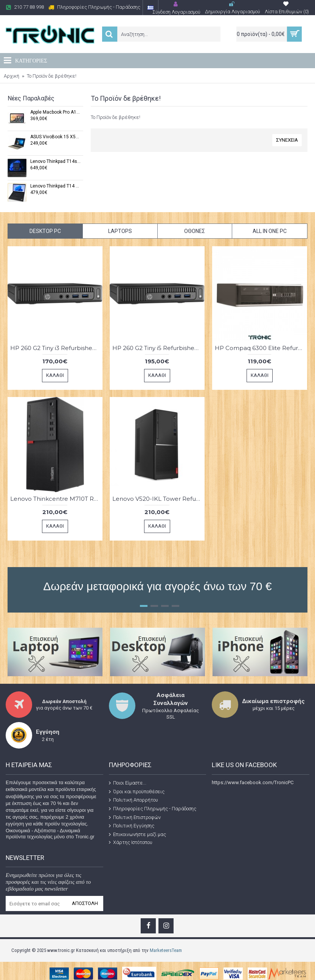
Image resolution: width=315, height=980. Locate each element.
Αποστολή (85, 903)
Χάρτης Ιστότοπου (131, 842)
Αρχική (12, 76)
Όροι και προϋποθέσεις (137, 792)
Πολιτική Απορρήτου (133, 800)
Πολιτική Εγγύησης (132, 826)
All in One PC (270, 231)
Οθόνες (195, 231)
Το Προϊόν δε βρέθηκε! (52, 76)
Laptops (120, 231)
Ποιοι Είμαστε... (128, 783)
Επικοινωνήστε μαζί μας (137, 835)
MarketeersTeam (166, 950)
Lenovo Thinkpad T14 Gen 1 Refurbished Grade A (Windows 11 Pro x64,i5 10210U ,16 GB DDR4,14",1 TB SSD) (55, 186)
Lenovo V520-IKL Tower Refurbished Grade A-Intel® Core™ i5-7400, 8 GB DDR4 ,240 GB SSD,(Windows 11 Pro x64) (158, 499)
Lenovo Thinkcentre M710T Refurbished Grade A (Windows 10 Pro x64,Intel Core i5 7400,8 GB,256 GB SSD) (56, 499)
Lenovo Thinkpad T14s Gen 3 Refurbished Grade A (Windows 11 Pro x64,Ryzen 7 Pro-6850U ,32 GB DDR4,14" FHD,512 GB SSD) (55, 162)
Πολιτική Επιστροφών (135, 817)
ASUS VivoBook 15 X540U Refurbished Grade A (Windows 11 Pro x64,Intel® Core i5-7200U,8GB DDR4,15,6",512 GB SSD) (55, 137)
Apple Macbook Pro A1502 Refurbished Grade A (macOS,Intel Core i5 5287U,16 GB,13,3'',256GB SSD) (55, 112)
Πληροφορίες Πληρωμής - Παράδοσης (153, 809)
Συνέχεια (287, 140)
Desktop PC (45, 231)
